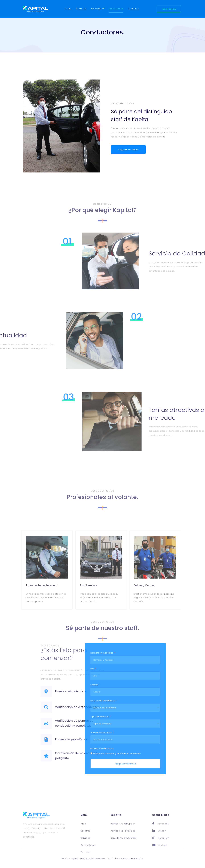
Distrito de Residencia (66, 701)
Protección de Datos (65, 749)
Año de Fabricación (65, 733)
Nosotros (81, 8)
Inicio (68, 8)
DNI (56, 669)
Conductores (116, 8)
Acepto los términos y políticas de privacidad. (80, 754)
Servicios (97, 9)
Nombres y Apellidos (65, 653)
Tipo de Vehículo (63, 717)
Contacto (134, 8)
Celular (58, 685)
